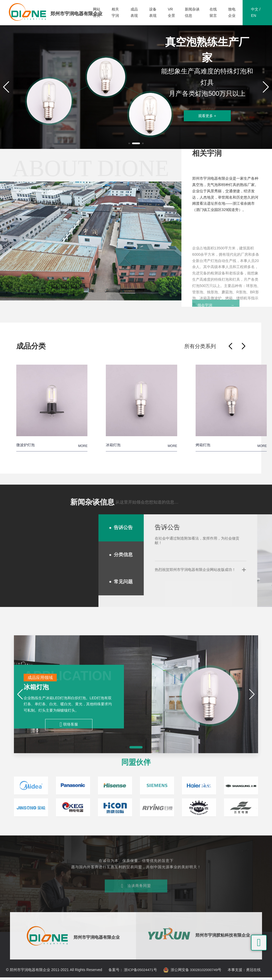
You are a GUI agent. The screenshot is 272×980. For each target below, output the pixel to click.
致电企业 (232, 13)
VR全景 (171, 13)
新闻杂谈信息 (192, 13)
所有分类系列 (200, 349)
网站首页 (97, 13)
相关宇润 (115, 13)
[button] (129, 144)
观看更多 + (207, 120)
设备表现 (153, 13)
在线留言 (213, 13)
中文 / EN (256, 13)
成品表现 (134, 13)
